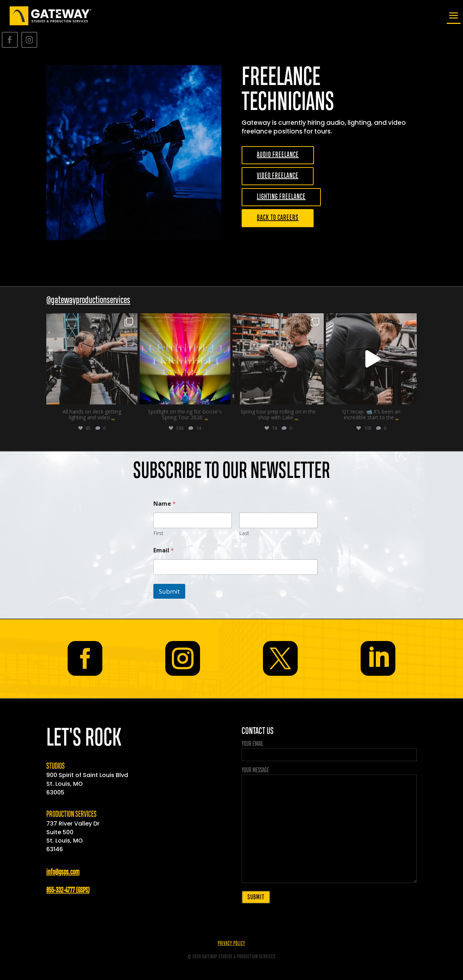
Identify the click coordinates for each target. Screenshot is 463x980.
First (158, 533)
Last (244, 533)
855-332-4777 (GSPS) (68, 890)
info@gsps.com (63, 872)
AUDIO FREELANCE (278, 155)
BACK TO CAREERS (278, 218)
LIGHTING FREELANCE (281, 197)
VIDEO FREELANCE (278, 176)
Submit (169, 591)
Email (164, 550)
